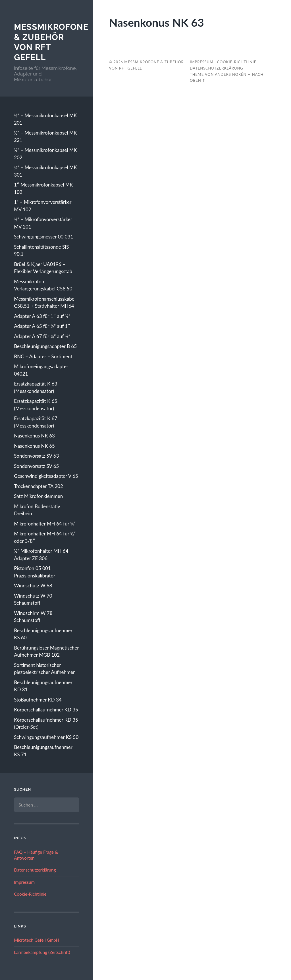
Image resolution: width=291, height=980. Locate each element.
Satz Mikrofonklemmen (38, 496)
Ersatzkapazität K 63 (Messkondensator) (36, 387)
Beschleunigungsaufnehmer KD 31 (43, 686)
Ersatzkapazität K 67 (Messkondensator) (36, 422)
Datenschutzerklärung (35, 870)
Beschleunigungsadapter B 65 (45, 346)
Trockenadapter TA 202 (39, 486)
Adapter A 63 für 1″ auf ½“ (42, 316)
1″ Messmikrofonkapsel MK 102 (43, 188)
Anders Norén (231, 74)
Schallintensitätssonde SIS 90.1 (41, 251)
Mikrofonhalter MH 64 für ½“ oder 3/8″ (45, 537)
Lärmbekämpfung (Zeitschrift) (42, 952)
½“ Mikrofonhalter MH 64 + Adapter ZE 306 (43, 555)
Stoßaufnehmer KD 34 (38, 700)
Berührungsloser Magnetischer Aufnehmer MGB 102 (46, 651)
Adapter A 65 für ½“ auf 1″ (42, 326)
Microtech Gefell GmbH (37, 940)
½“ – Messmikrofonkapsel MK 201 (45, 119)
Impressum (24, 882)
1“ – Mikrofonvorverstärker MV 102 (43, 206)
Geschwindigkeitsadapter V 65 (46, 476)
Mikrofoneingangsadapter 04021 (41, 370)
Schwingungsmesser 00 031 (43, 237)
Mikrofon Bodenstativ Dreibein (37, 510)
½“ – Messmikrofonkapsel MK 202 (45, 154)
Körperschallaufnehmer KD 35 (46, 710)
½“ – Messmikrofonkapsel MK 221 (45, 136)
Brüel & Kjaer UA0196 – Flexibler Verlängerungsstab (43, 268)
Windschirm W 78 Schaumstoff (33, 617)
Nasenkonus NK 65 (34, 446)
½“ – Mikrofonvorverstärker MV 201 (43, 223)
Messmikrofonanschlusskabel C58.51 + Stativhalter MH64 (45, 302)
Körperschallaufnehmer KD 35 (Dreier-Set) (46, 724)
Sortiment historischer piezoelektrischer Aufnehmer (44, 669)
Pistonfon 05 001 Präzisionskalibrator (35, 572)
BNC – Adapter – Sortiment (43, 356)
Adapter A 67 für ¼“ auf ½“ (42, 336)
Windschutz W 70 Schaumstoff (33, 599)
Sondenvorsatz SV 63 (36, 456)
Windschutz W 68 (33, 586)
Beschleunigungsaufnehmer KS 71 (43, 751)
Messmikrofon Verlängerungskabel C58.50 (43, 285)
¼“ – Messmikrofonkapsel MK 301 (45, 171)
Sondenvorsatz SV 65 (36, 466)
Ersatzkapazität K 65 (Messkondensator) (36, 405)
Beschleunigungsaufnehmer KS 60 (43, 634)
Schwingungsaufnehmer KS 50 (46, 737)
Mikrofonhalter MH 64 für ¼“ (45, 524)
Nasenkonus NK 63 (34, 436)
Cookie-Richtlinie (30, 894)
